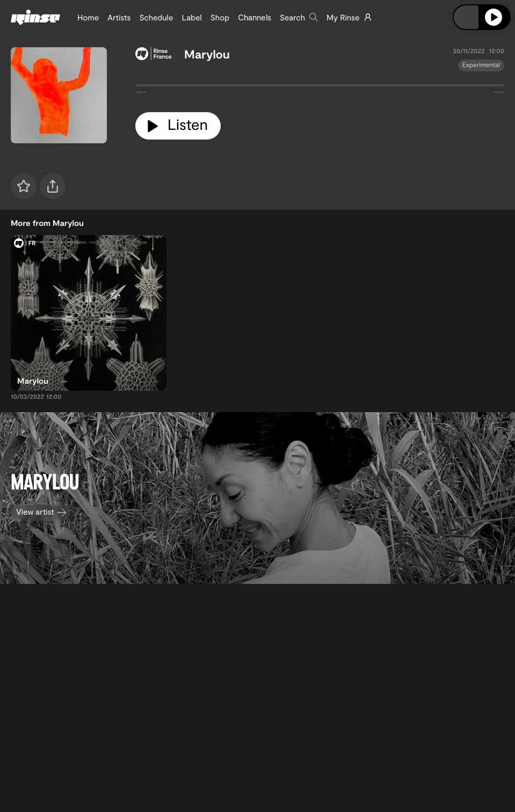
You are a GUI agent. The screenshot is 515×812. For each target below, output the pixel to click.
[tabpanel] (320, 87)
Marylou (207, 54)
